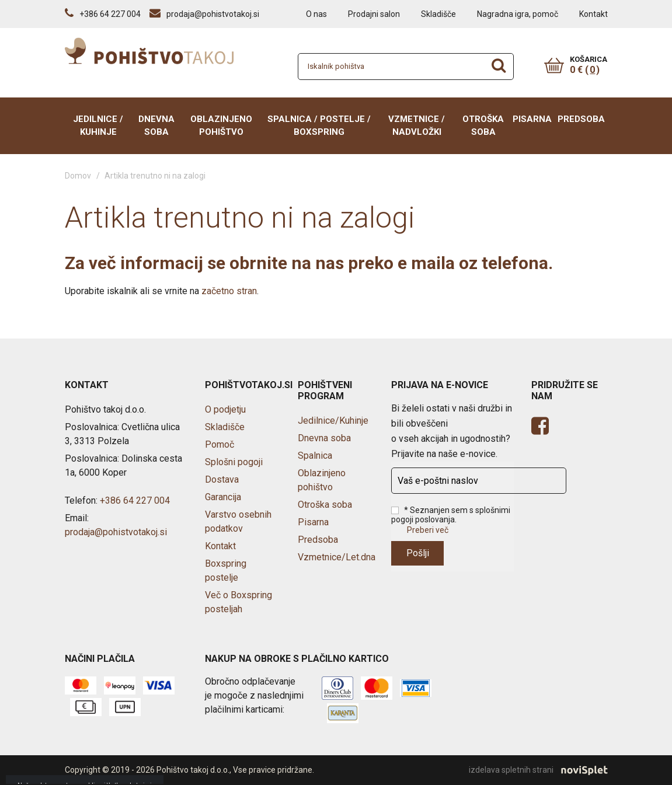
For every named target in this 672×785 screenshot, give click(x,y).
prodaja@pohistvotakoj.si (116, 532)
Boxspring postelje (226, 571)
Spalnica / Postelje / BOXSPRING (319, 126)
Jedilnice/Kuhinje (333, 421)
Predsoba (581, 119)
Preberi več (428, 530)
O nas (316, 14)
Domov (78, 176)
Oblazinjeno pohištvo (221, 126)
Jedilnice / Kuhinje (98, 126)
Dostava (222, 479)
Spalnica (315, 456)
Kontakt (593, 14)
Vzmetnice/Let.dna (337, 557)
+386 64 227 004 (135, 500)
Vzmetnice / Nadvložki (417, 126)
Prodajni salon (374, 14)
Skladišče (438, 14)
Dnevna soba (156, 126)
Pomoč (220, 444)
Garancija (223, 497)
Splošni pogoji (234, 462)
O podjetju (225, 409)
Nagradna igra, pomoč (518, 14)
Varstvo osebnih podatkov (238, 521)
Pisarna (532, 119)
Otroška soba (483, 126)
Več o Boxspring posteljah (238, 602)
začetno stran (229, 291)
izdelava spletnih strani (538, 770)
